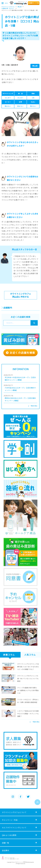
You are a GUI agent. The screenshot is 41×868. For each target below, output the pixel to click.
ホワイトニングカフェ (8, 6)
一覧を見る (33, 406)
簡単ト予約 (34, 3)
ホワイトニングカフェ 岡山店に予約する (21, 295)
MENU (5, 3)
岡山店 (20, 6)
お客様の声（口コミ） (8, 8)
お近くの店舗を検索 (20, 353)
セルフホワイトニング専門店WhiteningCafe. (23, 862)
